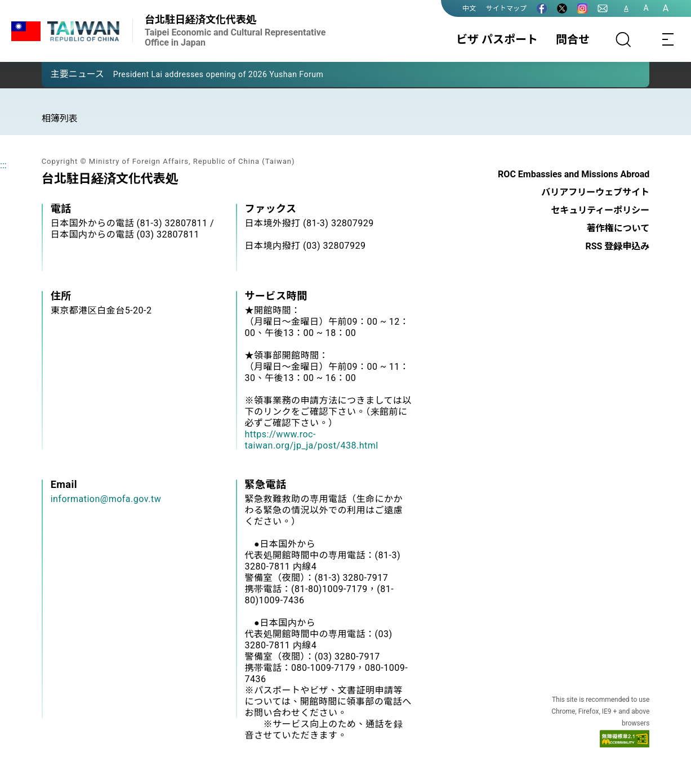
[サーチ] (623, 39)
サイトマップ (506, 8)
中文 (469, 8)
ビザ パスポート (497, 39)
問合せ (573, 39)
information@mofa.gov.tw (106, 499)
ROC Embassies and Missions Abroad (574, 174)
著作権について (618, 228)
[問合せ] (603, 8)
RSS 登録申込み (617, 246)
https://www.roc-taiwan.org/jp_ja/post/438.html (312, 440)
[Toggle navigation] (668, 39)
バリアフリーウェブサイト (595, 192)
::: (3, 165)
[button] (59, 74)
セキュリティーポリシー (600, 210)
